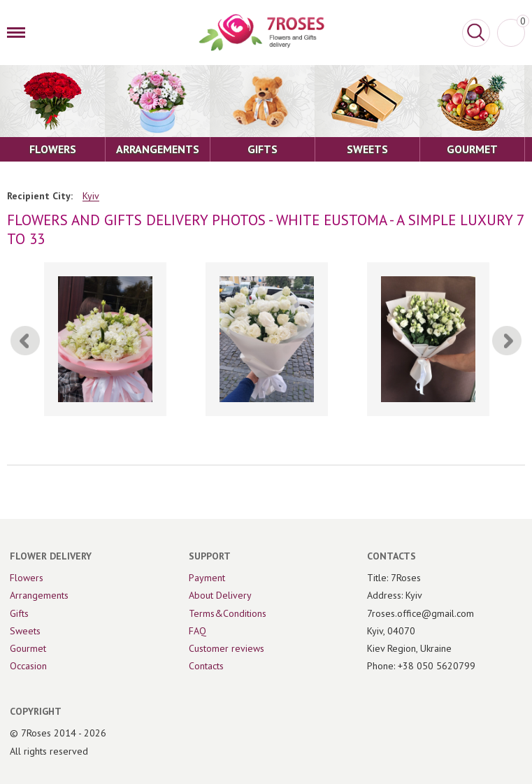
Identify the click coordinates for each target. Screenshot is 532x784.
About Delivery (220, 595)
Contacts (206, 666)
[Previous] (25, 341)
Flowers (27, 578)
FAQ (197, 631)
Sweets (25, 631)
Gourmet (28, 648)
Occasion (28, 666)
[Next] (507, 341)
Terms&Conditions (228, 613)
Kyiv (91, 196)
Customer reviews (227, 648)
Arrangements (39, 595)
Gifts (19, 613)
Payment (207, 578)
